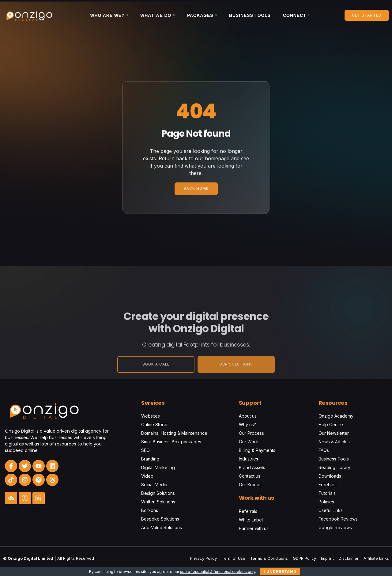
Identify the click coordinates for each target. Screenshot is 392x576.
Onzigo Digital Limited (30, 558)
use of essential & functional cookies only (218, 572)
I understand (280, 572)
